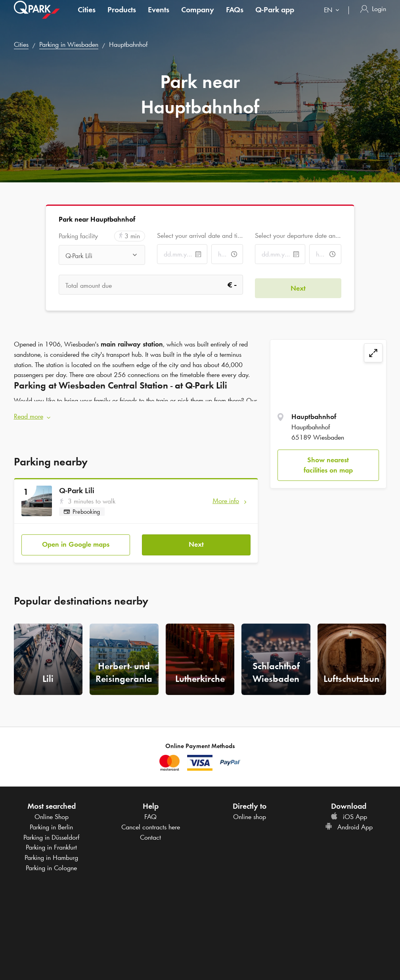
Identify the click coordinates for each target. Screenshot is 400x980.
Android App (349, 820)
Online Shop (52, 810)
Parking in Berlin (51, 820)
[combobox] (333, 19)
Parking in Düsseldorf (51, 831)
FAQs (235, 17)
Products (122, 17)
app (275, 17)
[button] (136, 413)
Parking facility (78, 236)
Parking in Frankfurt (51, 840)
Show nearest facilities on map (328, 465)
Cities (87, 17)
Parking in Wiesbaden (69, 44)
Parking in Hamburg (51, 851)
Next (196, 538)
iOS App (349, 810)
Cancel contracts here (151, 820)
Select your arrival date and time (200, 235)
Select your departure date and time (298, 235)
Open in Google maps (76, 538)
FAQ (150, 810)
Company (198, 17)
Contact (150, 831)
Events (159, 17)
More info (226, 497)
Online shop (250, 810)
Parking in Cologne (51, 861)
